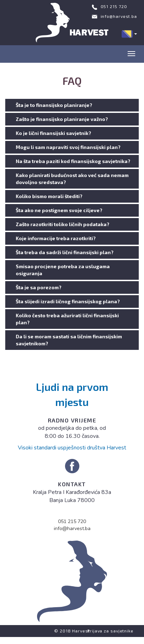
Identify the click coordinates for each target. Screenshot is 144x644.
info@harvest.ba (119, 16)
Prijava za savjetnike (110, 631)
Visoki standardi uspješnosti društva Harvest (72, 448)
